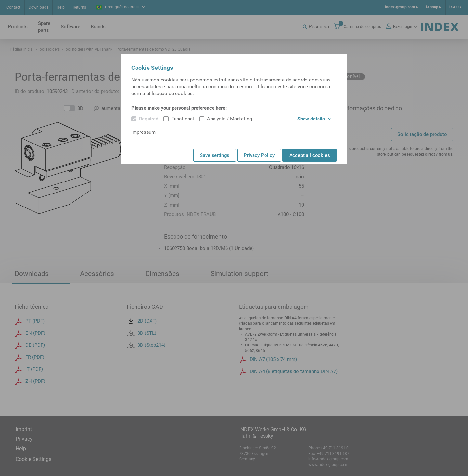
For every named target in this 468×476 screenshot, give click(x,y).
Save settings (215, 155)
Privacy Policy (259, 155)
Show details (314, 119)
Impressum (143, 132)
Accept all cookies (310, 155)
